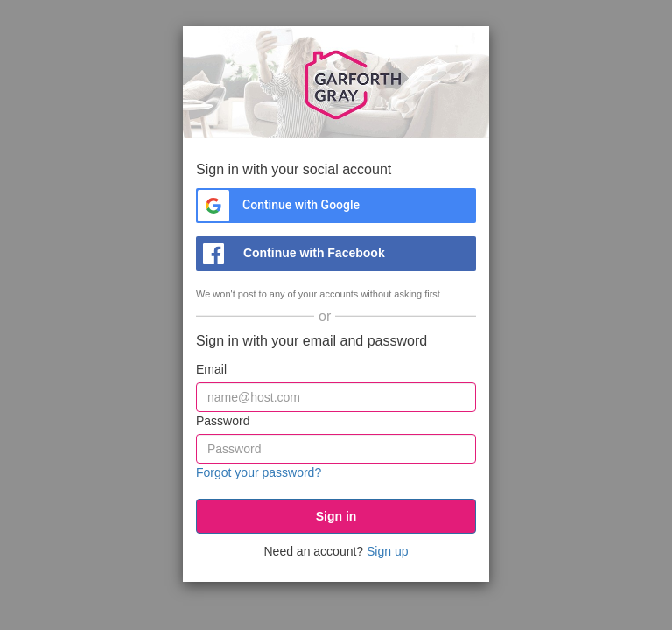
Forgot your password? (259, 472)
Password (223, 421)
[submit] (336, 516)
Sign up (387, 551)
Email (211, 369)
